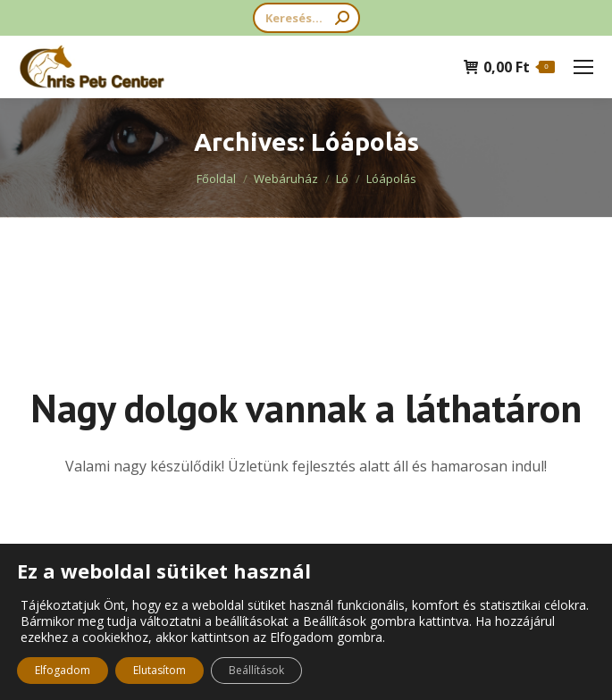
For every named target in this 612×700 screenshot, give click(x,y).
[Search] (306, 18)
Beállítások (256, 670)
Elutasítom (159, 670)
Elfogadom (63, 670)
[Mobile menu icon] (583, 67)
